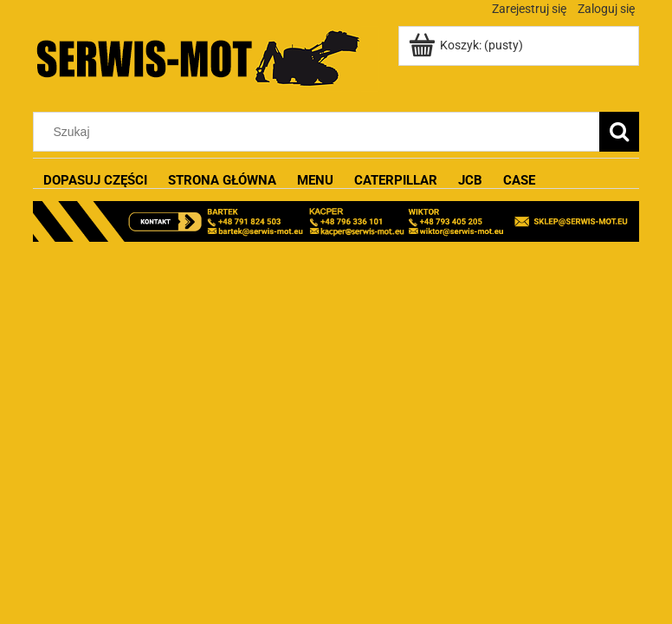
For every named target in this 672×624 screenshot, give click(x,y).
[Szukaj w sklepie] (320, 132)
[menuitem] (95, 181)
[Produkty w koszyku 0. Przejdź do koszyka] (467, 45)
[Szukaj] (619, 132)
